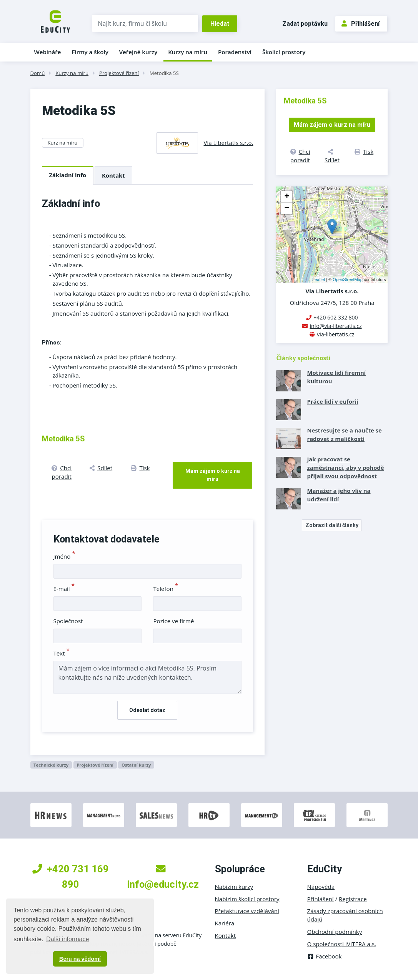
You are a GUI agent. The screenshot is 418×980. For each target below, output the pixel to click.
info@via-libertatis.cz (336, 326)
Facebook (325, 956)
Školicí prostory (284, 52)
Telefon (166, 589)
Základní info (68, 175)
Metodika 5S (164, 73)
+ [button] (287, 197)
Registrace (353, 899)
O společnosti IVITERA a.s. (342, 944)
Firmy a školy (90, 52)
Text (62, 653)
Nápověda (321, 887)
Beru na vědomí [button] (80, 959)
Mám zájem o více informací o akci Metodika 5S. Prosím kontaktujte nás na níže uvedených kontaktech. (148, 677)
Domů (38, 73)
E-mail (64, 589)
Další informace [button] (67, 939)
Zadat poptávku (305, 24)
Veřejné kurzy (138, 52)
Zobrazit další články (332, 525)
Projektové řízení (119, 73)
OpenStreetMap (348, 280)
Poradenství (235, 52)
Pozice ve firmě (173, 621)
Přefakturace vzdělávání (247, 911)
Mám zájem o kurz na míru (213, 475)
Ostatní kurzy (136, 765)
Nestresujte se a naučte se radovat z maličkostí (344, 434)
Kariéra (225, 923)
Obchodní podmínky (335, 932)
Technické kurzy (51, 765)
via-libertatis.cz (336, 334)
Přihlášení (361, 24)
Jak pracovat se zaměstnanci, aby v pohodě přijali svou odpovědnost (345, 468)
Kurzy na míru (188, 52)
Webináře (48, 52)
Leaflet (319, 280)
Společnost (68, 621)
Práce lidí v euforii (332, 401)
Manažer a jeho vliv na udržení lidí (339, 495)
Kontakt (113, 175)
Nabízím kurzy (234, 887)
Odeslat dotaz (147, 710)
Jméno (64, 556)
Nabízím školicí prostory (247, 899)
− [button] (287, 208)
